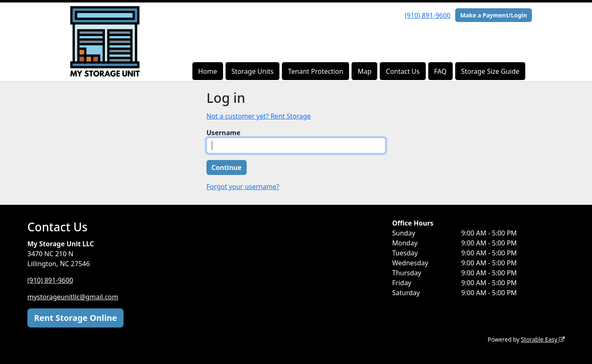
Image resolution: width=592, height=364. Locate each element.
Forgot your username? (243, 187)
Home (208, 71)
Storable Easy (543, 339)
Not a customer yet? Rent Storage (259, 116)
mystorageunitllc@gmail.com (73, 297)
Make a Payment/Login (494, 15)
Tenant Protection (316, 71)
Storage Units (252, 71)
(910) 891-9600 (427, 15)
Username (223, 133)
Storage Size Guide (490, 71)
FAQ (440, 71)
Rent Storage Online (75, 318)
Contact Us (403, 71)
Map (365, 71)
